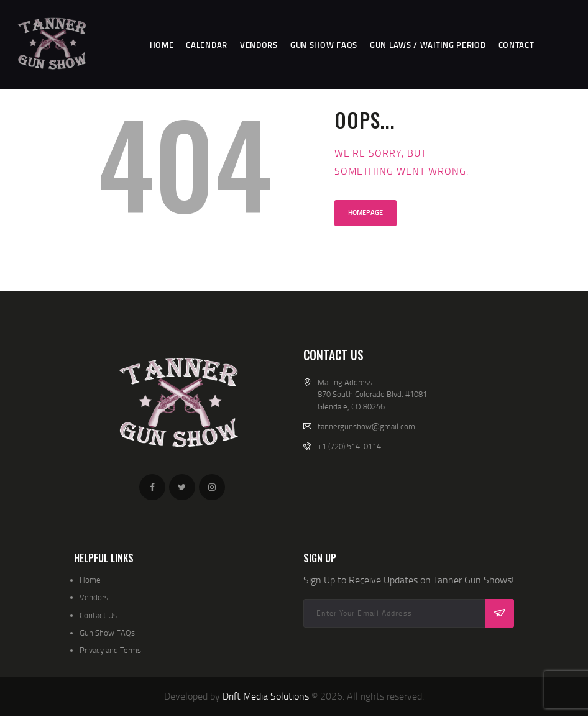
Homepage (365, 212)
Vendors (94, 597)
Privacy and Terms (110, 650)
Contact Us (98, 615)
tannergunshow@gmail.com (366, 426)
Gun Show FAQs (107, 633)
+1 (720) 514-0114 (349, 446)
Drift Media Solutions (266, 696)
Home (90, 580)
